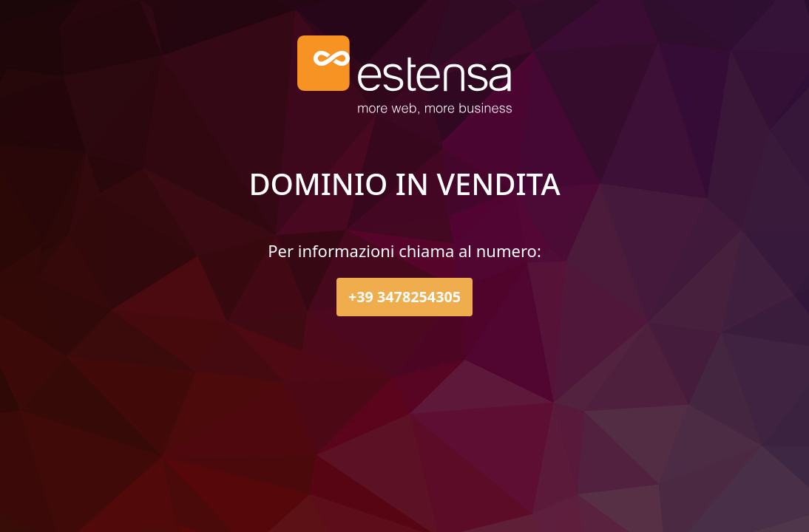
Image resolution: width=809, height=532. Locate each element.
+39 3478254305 (404, 297)
